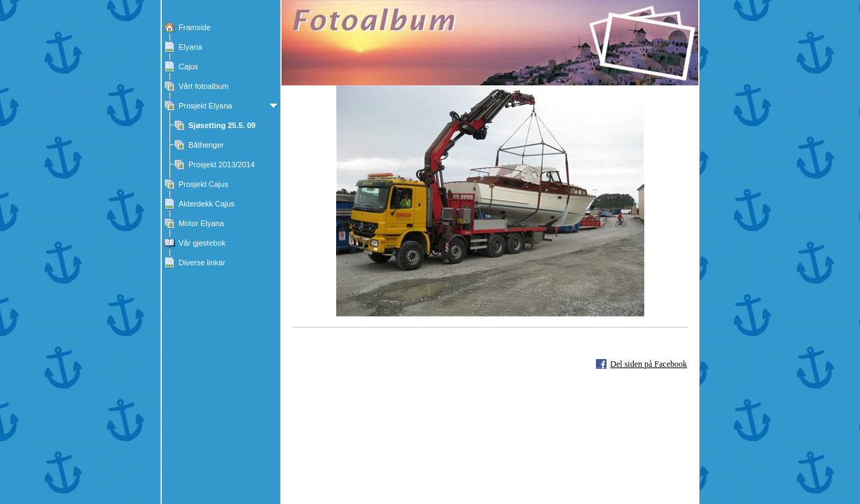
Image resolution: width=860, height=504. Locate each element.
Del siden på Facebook (649, 364)
